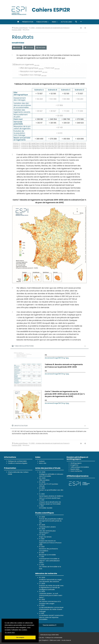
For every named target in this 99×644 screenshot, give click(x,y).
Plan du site (40, 638)
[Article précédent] (81, 28)
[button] (76, 22)
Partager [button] (41, 48)
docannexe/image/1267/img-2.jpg (57, 374)
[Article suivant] (85, 28)
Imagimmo (74, 465)
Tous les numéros (49, 625)
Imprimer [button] (17, 48)
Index (55, 22)
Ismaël (18, 43)
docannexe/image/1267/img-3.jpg (57, 403)
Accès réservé (66, 640)
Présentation (28, 22)
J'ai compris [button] (20, 637)
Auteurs (42, 461)
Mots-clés (43, 463)
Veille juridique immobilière (80, 467)
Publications (43, 22)
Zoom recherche (76, 471)
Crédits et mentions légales (18, 463)
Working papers (76, 463)
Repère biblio (75, 469)
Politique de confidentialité (17, 461)
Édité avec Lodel (55, 640)
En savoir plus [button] (10, 632)
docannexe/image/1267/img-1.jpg (57, 358)
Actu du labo (66, 22)
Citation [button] (29, 48)
